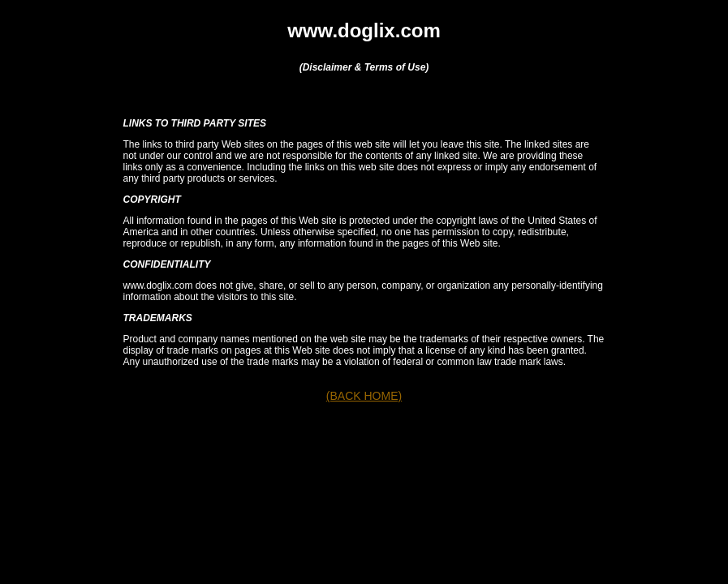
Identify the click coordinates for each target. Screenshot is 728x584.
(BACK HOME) (364, 396)
